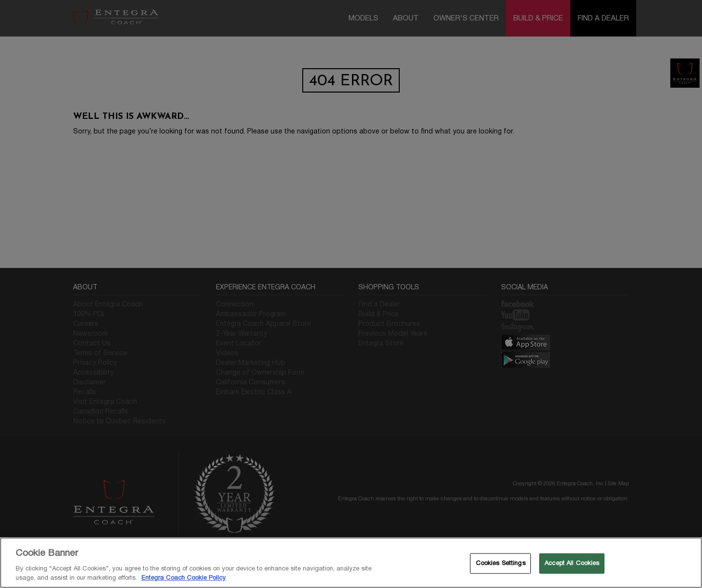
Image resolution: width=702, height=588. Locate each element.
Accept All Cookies (572, 563)
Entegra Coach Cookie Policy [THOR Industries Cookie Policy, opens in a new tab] (184, 578)
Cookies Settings (501, 563)
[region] (351, 563)
